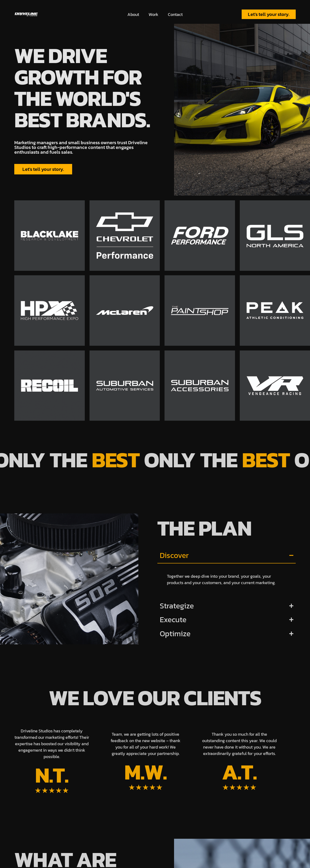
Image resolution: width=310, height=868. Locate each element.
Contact (175, 14)
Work (153, 14)
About (133, 14)
